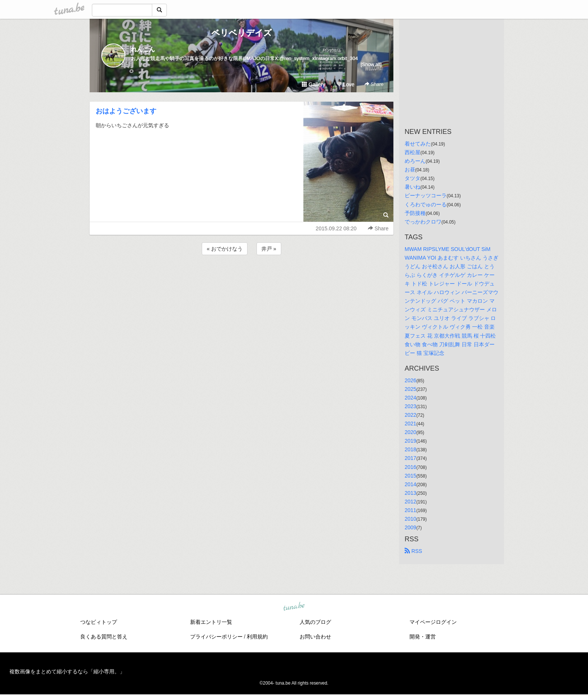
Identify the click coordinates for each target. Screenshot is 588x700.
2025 (410, 389)
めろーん (415, 161)
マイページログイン (433, 622)
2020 (410, 432)
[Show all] (371, 64)
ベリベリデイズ (242, 33)
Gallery (313, 84)
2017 (410, 458)
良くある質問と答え (104, 637)
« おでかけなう (225, 249)
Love (345, 84)
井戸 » (269, 249)
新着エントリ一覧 (211, 622)
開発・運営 (423, 637)
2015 (410, 476)
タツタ (412, 178)
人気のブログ (315, 622)
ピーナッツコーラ (426, 195)
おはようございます (126, 111)
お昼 (410, 170)
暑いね (412, 187)
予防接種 (415, 213)
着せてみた (418, 144)
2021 (410, 424)
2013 (410, 493)
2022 (410, 415)
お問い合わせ (315, 637)
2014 (410, 484)
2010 (410, 519)
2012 (410, 502)
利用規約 (257, 637)
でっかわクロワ (423, 222)
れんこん (143, 49)
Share (374, 84)
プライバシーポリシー (216, 637)
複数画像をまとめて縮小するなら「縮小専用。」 (67, 671)
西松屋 (412, 152)
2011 (410, 510)
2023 (410, 406)
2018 (410, 449)
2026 (410, 380)
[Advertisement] (241, 277)
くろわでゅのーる (426, 204)
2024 (410, 398)
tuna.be (294, 607)
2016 (410, 467)
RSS (413, 551)
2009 (410, 527)
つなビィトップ (99, 622)
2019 (410, 441)
